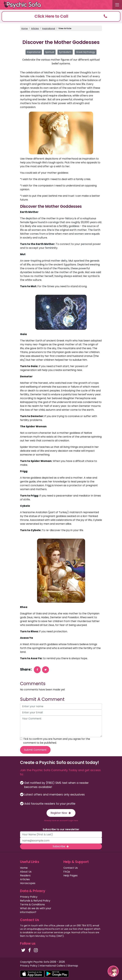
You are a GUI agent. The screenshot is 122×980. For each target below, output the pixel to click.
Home (25, 28)
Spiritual (50, 52)
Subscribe (61, 846)
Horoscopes (28, 883)
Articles (35, 28)
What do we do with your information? (36, 910)
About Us (26, 872)
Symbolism (65, 52)
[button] (61, 16)
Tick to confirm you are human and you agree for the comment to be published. (57, 741)
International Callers (52, 966)
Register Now (61, 813)
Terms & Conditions (32, 904)
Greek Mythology (86, 52)
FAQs (67, 872)
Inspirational (49, 28)
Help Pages (70, 875)
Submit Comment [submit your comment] (35, 750)
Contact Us (71, 868)
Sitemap (73, 966)
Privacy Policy (29, 897)
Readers (25, 875)
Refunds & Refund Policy (35, 901)
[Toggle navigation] (117, 5)
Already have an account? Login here (61, 820)
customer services (53, 932)
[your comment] (61, 726)
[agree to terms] (21, 739)
